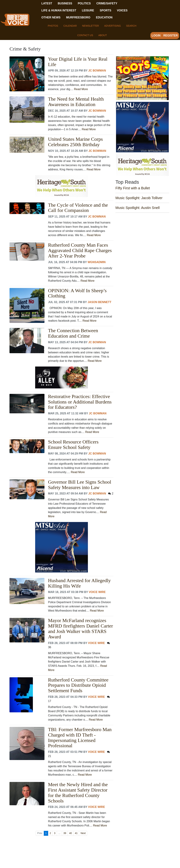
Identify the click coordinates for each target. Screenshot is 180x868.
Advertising (113, 26)
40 (70, 833)
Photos (53, 26)
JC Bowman (97, 71)
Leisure (88, 10)
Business (65, 3)
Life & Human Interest (59, 10)
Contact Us (85, 35)
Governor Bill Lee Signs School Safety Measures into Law (80, 485)
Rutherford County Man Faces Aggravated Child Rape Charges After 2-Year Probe (80, 250)
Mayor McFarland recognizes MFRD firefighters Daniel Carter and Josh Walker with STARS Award (80, 629)
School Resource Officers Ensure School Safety (73, 445)
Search (131, 26)
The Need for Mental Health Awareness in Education (76, 102)
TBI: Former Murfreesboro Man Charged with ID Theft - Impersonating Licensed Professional (80, 738)
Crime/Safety (107, 3)
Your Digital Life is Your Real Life (78, 62)
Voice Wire (97, 592)
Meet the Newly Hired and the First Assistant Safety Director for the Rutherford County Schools (78, 793)
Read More (81, 89)
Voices (122, 10)
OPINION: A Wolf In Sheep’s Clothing (77, 293)
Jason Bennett (99, 302)
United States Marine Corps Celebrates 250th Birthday (75, 142)
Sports (105, 10)
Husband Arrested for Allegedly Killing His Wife (79, 583)
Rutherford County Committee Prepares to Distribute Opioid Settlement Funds (78, 685)
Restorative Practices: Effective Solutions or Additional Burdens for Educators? (80, 402)
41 (76, 833)
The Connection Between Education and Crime (73, 333)
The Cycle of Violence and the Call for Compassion (78, 208)
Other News (51, 17)
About (102, 35)
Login (156, 35)
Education (104, 17)
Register (171, 35)
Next (83, 833)
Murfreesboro (78, 17)
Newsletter (91, 26)
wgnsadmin (97, 262)
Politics (84, 3)
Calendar (70, 26)
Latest (47, 3)
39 (65, 833)
